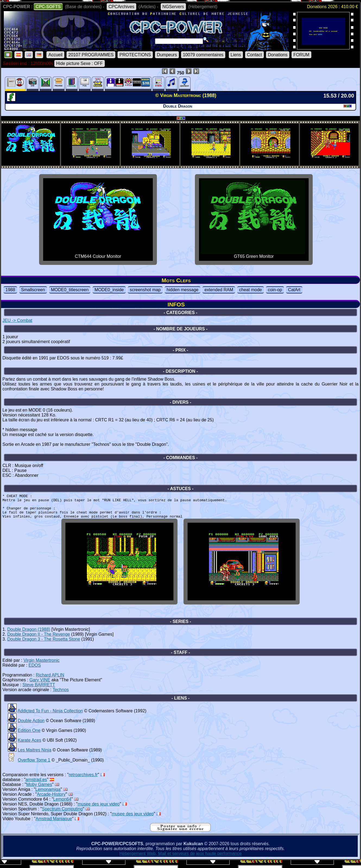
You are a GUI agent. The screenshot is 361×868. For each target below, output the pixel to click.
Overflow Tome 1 (34, 767)
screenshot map (145, 290)
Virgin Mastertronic (41, 667)
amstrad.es (36, 786)
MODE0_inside (109, 290)
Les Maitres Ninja (34, 756)
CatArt (294, 290)
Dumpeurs (167, 55)
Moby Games (39, 791)
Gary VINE (40, 686)
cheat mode (251, 290)
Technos (61, 696)
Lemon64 (62, 806)
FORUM (301, 55)
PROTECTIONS (135, 55)
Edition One (29, 737)
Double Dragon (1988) (29, 636)
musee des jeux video (99, 811)
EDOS (35, 672)
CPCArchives (121, 7)
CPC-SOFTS (48, 7)
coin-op (275, 290)
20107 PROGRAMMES (91, 55)
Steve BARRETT (39, 691)
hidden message (183, 290)
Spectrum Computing (62, 815)
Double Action (31, 727)
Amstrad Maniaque (54, 825)
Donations (278, 55)
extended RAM (219, 290)
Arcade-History (51, 801)
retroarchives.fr (83, 781)
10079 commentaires (203, 55)
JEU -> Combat (17, 320)
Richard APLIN (50, 681)
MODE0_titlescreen (70, 290)
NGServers (173, 7)
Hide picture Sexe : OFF (80, 63)
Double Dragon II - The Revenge (39, 641)
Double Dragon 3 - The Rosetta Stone (44, 646)
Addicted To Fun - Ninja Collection (50, 717)
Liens (236, 55)
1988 (10, 290)
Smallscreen (33, 290)
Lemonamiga (48, 796)
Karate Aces (29, 747)
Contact (254, 55)
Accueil (55, 55)
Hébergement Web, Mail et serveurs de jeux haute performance (181, 860)
